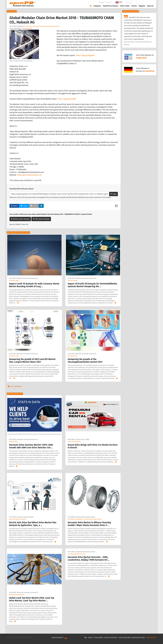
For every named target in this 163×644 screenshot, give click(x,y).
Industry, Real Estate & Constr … (86, 517)
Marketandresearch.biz (17, 595)
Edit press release (41, 219)
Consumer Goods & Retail (25, 517)
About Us (150, 6)
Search (149, 2)
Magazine (142, 6)
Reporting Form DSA (138, 637)
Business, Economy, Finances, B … (28, 278)
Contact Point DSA (124, 637)
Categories (97, 6)
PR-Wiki (102, 2)
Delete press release (20, 219)
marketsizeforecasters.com (77, 554)
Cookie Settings (151, 637)
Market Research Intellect (18, 519)
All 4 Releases (14, 386)
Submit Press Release (111, 6)
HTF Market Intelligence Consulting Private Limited (85, 519)
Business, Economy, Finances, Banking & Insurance (43, 26)
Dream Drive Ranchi (74, 442)
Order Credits (125, 6)
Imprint (109, 2)
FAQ (86, 637)
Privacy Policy (99, 637)
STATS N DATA (13, 442)
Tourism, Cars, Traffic (82, 439)
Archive (134, 6)
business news (27, 28)
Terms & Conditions (111, 637)
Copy (113, 194)
